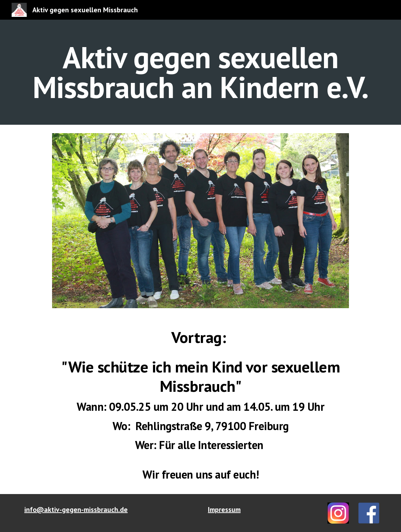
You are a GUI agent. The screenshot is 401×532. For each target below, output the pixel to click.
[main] (200, 72)
